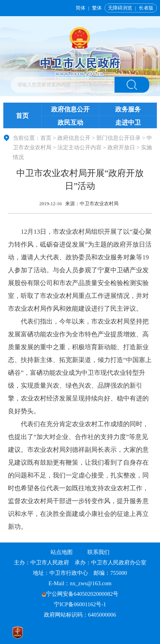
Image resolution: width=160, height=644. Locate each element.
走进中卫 (128, 123)
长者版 (146, 8)
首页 (22, 116)
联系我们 (98, 552)
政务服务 (128, 109)
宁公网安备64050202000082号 (80, 594)
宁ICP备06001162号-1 (81, 604)
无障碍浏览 (120, 8)
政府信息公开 (70, 109)
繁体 (97, 8)
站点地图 (62, 552)
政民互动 (70, 123)
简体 (81, 8)
